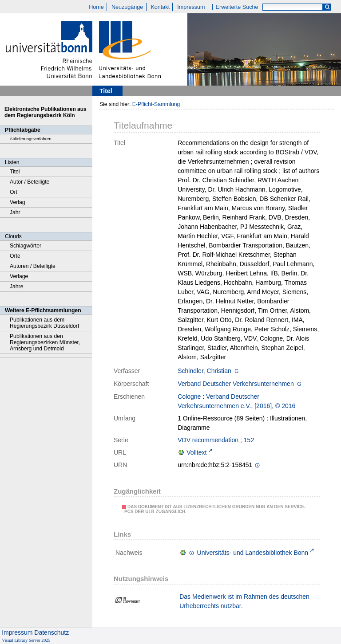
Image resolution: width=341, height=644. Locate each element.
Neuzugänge (127, 7)
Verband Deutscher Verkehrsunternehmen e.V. (218, 401)
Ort (14, 192)
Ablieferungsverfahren (31, 139)
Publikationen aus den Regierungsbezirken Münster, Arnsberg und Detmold (45, 342)
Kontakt (160, 7)
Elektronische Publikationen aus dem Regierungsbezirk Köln (46, 112)
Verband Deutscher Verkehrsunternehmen (236, 384)
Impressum (191, 7)
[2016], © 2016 (275, 406)
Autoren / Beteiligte (33, 266)
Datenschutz (52, 632)
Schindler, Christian (204, 371)
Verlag (18, 202)
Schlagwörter (26, 246)
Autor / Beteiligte (30, 182)
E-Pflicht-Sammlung (156, 104)
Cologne (189, 397)
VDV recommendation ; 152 (216, 440)
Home (96, 7)
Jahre (16, 287)
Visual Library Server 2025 (26, 640)
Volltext (196, 452)
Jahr (15, 212)
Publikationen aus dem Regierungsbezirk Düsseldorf (44, 323)
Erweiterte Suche (237, 7)
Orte (15, 256)
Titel (15, 172)
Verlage (19, 276)
